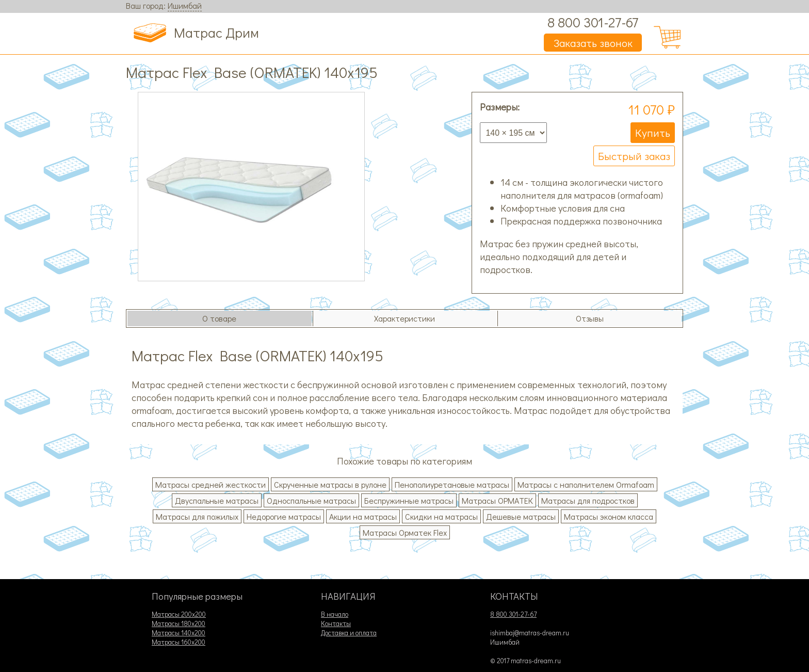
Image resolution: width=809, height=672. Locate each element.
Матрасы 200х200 (179, 614)
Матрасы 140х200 (179, 633)
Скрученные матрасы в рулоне (330, 484)
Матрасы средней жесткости (211, 484)
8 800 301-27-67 (593, 22)
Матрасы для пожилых (197, 516)
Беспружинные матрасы (409, 500)
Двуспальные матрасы (217, 500)
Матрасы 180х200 (179, 623)
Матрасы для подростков (588, 500)
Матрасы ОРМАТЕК (497, 500)
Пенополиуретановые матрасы (452, 484)
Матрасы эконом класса (609, 516)
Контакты (336, 623)
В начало (335, 614)
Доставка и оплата (349, 633)
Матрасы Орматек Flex (405, 532)
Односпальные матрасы (311, 500)
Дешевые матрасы (521, 516)
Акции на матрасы (363, 516)
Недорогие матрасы (284, 516)
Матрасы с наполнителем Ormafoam (586, 484)
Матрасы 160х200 (179, 642)
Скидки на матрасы (441, 516)
